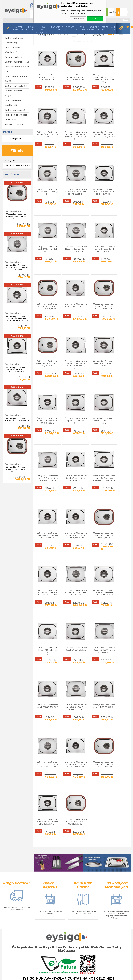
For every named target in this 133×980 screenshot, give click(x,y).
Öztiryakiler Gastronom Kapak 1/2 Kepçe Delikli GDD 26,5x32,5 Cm (70, 420)
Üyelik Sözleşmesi (68, 839)
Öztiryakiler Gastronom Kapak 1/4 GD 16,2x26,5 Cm (120, 477)
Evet (95, 19)
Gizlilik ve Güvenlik (69, 853)
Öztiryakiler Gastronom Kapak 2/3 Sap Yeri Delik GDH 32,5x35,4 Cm (70, 190)
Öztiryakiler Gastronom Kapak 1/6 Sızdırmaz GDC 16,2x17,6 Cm (95, 593)
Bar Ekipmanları (32, 872)
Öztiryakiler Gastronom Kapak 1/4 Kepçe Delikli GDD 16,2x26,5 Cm (70, 593)
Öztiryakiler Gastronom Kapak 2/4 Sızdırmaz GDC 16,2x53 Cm (17, 221)
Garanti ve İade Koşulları (72, 848)
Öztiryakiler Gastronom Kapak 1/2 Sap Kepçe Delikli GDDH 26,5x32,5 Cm (95, 478)
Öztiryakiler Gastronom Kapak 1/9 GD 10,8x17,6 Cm (120, 73)
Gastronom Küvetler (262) (14, 168)
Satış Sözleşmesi (68, 843)
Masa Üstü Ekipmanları (32, 30)
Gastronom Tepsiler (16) (16, 86)
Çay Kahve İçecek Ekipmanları (44, 30)
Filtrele (17, 151)
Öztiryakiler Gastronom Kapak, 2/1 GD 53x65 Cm (70, 246)
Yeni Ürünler (102, 848)
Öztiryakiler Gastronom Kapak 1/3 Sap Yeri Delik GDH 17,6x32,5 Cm (70, 363)
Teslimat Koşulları (68, 834)
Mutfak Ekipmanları (19, 28)
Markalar (8, 132)
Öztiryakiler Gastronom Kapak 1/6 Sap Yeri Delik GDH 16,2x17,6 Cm (46, 535)
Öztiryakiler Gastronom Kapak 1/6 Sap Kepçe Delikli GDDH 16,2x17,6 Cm (120, 420)
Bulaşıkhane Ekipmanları (108, 28)
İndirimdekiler (103, 853)
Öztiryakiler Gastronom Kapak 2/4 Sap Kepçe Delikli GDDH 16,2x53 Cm (17, 323)
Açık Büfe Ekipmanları (70, 28)
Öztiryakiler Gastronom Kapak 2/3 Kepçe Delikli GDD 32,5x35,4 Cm (120, 593)
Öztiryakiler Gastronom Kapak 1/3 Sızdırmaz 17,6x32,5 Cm (95, 420)
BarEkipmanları (82, 28)
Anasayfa (101, 834)
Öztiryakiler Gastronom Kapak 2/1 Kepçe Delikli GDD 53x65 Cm (95, 305)
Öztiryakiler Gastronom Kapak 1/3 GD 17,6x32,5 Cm (95, 131)
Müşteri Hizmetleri (105, 858)
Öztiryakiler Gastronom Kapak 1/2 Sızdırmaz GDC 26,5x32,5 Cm (70, 75)
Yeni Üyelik (29, 886)
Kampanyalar (34, 7)
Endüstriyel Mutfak (57, 28)
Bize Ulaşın (102, 839)
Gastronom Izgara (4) (15, 110)
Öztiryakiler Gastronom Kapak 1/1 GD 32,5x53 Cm (120, 534)
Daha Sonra (78, 19)
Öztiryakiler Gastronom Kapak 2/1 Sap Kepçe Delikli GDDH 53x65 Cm (120, 363)
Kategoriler (11, 160)
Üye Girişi (113, 12)
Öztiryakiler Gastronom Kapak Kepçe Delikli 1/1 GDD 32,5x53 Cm (46, 75)
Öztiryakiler (13, 138)
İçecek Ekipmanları (33, 843)
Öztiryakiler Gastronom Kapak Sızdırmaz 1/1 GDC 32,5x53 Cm (120, 247)
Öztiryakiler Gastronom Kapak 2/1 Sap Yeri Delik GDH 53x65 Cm (46, 478)
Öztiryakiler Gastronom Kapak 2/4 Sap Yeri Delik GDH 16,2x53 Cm (17, 272)
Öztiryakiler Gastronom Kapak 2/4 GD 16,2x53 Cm (17, 424)
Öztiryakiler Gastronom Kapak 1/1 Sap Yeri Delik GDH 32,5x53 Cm (95, 190)
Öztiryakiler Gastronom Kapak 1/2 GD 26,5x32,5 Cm (46, 361)
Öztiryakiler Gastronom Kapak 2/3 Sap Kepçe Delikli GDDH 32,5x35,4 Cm (46, 132)
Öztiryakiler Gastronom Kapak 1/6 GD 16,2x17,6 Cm (70, 304)
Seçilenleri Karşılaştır (84, 41)
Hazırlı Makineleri (32, 834)
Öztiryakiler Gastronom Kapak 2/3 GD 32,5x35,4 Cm (70, 534)
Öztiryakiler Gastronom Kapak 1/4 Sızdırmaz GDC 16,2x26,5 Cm (46, 247)
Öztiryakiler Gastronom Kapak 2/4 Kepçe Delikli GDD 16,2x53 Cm (17, 374)
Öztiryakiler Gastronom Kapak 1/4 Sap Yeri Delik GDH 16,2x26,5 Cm (120, 132)
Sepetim (100, 862)
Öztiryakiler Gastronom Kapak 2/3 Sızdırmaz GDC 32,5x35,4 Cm (17, 474)
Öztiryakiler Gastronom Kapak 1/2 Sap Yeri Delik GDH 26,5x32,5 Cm (46, 593)
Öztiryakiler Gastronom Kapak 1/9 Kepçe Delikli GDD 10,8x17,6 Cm (46, 190)
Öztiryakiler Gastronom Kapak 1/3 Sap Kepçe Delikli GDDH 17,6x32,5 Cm (46, 305)
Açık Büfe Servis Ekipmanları (37, 867)
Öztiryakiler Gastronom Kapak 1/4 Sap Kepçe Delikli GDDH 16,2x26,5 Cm (95, 75)
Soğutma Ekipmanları (95, 28)
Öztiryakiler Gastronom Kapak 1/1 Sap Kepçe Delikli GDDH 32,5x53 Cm (70, 132)
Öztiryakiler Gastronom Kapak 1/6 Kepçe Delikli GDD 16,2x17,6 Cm (95, 363)
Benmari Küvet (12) (14, 124)
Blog (129, 27)
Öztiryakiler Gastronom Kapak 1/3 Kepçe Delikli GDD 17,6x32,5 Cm (120, 190)
